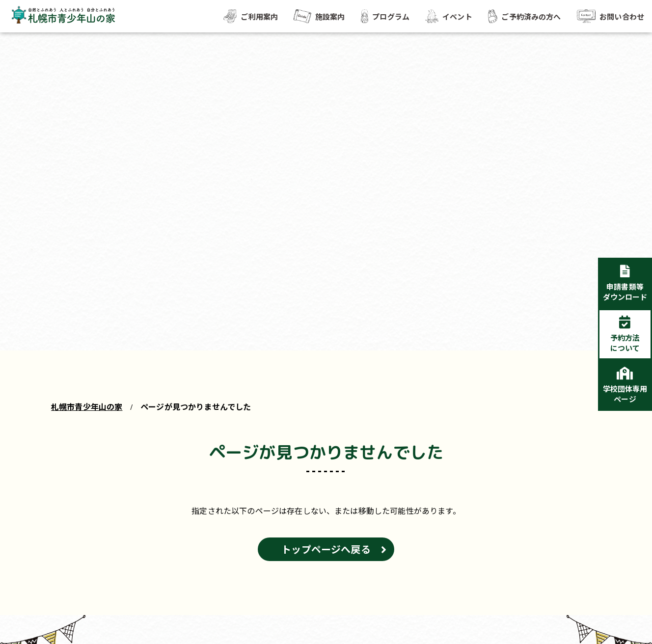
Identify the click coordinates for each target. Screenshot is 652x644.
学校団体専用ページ (625, 394)
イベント (449, 16)
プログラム (385, 16)
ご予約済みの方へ (525, 16)
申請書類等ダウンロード (625, 292)
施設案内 (319, 16)
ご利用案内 (251, 16)
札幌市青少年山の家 (87, 406)
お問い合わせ (611, 16)
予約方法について (625, 343)
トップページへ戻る (326, 549)
